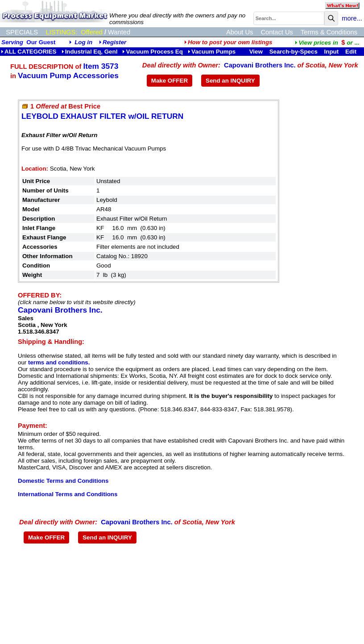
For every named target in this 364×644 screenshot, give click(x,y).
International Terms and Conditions (68, 494)
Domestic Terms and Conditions (63, 481)
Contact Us (277, 32)
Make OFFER (170, 81)
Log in (83, 42)
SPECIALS (22, 32)
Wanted (119, 32)
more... (352, 18)
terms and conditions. (59, 362)
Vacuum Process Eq (152, 52)
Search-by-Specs (294, 52)
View (256, 52)
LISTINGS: (61, 32)
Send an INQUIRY (230, 81)
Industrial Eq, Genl (90, 52)
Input (332, 52)
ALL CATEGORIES (29, 52)
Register (114, 42)
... (327, 43)
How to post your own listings (228, 42)
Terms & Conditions (329, 32)
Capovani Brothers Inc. (260, 65)
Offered (92, 32)
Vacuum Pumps (212, 52)
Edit (352, 52)
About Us (240, 32)
